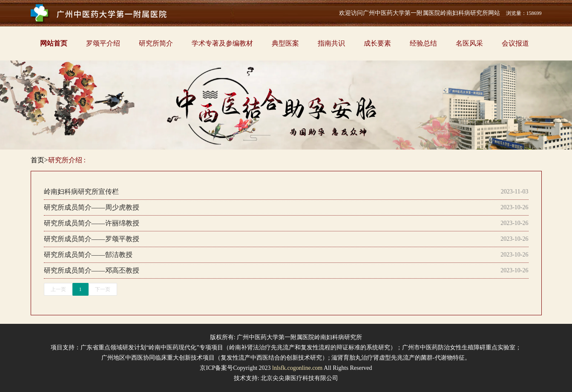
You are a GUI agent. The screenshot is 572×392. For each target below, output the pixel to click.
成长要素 (377, 43)
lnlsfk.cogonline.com (297, 368)
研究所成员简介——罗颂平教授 (92, 239)
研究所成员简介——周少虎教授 (92, 207)
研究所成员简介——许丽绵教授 (92, 223)
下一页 (103, 289)
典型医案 (285, 43)
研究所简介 (156, 43)
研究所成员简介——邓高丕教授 (92, 270)
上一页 (58, 289)
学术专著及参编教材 (222, 43)
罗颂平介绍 (103, 43)
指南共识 (331, 43)
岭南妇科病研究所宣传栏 (81, 192)
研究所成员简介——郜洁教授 (88, 255)
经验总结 (423, 43)
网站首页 (54, 43)
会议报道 (515, 43)
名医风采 (469, 43)
